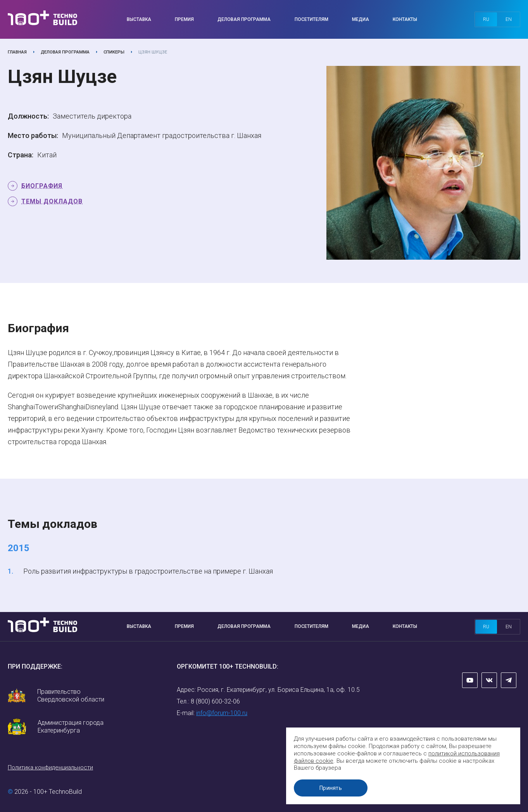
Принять (332, 788)
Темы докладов (52, 201)
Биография (42, 186)
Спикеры (114, 52)
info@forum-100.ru (222, 713)
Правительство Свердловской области (71, 696)
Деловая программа (244, 19)
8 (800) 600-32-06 (215, 701)
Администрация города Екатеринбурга (71, 727)
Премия (184, 19)
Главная (17, 52)
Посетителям (311, 19)
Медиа (361, 19)
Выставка (139, 19)
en (509, 19)
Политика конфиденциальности (50, 767)
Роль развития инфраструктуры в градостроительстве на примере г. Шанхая (148, 571)
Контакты (405, 19)
